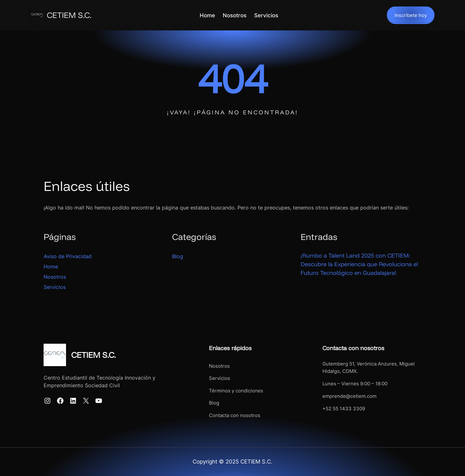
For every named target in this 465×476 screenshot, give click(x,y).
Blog (178, 256)
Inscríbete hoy (411, 15)
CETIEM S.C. (69, 15)
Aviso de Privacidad (68, 256)
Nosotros (55, 277)
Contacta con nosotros (235, 415)
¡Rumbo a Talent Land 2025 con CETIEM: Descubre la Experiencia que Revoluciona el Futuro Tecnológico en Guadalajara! (359, 264)
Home (51, 267)
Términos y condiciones (236, 391)
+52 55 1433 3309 (344, 409)
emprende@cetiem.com (349, 396)
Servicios (55, 287)
